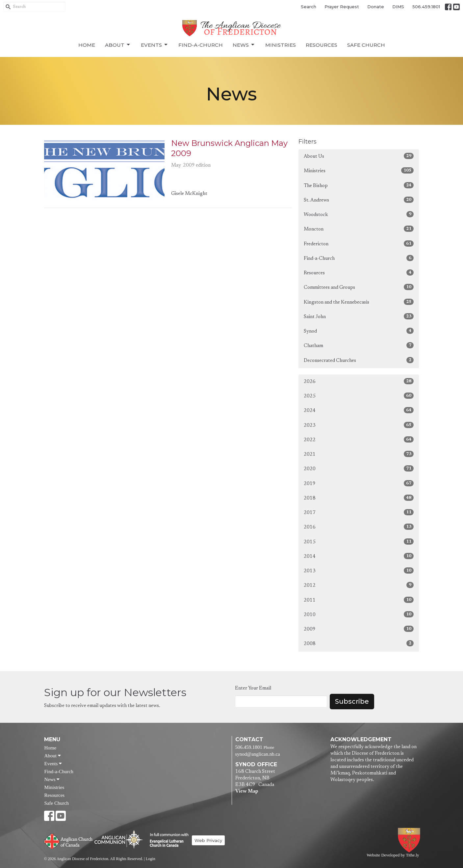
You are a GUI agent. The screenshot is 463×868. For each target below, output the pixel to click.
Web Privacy (208, 840)
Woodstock (359, 214)
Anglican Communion (119, 839)
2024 (359, 410)
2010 (359, 614)
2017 (359, 512)
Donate (376, 7)
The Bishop (359, 185)
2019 (359, 483)
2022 (359, 439)
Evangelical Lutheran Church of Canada (167, 840)
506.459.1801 (426, 7)
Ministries (281, 45)
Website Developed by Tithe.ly (393, 855)
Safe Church (366, 45)
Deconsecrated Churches (359, 360)
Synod (359, 331)
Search (309, 7)
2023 (359, 425)
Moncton (359, 229)
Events (155, 45)
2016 (359, 527)
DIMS (398, 7)
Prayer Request (342, 7)
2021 (359, 454)
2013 (359, 570)
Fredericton (359, 244)
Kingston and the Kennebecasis (359, 302)
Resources (322, 45)
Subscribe (352, 701)
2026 (359, 381)
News (244, 45)
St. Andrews (359, 200)
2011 (359, 600)
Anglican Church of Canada (69, 840)
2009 (359, 629)
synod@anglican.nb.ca (258, 754)
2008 (359, 643)
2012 (359, 585)
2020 (359, 468)
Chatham (359, 345)
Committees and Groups (359, 287)
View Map (247, 791)
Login (151, 859)
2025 (359, 396)
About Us (359, 156)
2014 (359, 556)
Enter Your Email (253, 688)
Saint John (359, 316)
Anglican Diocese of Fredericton (410, 840)
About (118, 45)
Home (87, 45)
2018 (359, 498)
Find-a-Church (201, 45)
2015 (359, 542)
